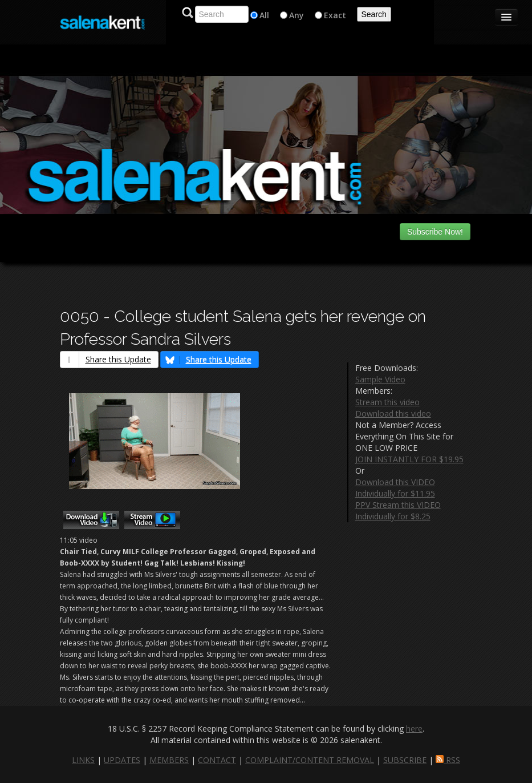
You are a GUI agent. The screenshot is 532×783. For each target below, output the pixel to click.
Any (297, 15)
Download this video (393, 413)
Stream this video (387, 402)
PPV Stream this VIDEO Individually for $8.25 (398, 510)
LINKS (83, 760)
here (414, 728)
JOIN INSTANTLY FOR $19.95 (409, 459)
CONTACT (217, 760)
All (264, 15)
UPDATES (122, 760)
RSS (448, 760)
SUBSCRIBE (405, 760)
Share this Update (106, 359)
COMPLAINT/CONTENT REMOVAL (310, 760)
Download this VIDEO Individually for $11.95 (395, 488)
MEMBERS (169, 760)
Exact (335, 15)
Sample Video (380, 379)
